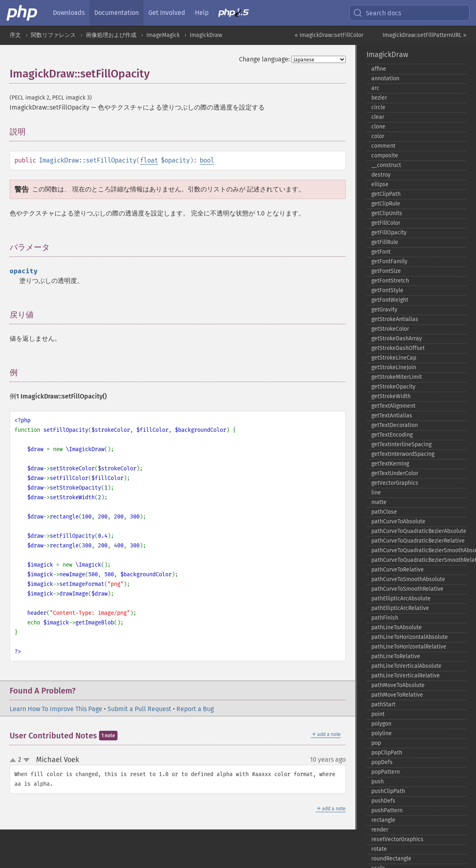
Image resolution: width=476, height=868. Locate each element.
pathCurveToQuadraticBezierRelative (418, 541)
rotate (379, 849)
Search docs (377, 13)
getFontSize (386, 271)
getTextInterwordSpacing (403, 454)
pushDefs (383, 801)
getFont (381, 252)
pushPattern (387, 810)
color (378, 136)
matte (379, 502)
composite (385, 156)
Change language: (264, 59)
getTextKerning (390, 464)
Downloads (69, 13)
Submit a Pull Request (139, 709)
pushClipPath (388, 791)
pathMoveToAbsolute (398, 685)
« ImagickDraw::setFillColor (329, 35)
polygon (381, 724)
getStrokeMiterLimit (397, 377)
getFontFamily (389, 261)
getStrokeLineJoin (394, 367)
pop (376, 743)
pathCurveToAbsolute (398, 521)
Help (202, 13)
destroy (381, 175)
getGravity (384, 310)
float (149, 160)
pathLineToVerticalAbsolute (406, 666)
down (26, 760)
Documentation (116, 13)
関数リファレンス (53, 35)
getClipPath (386, 194)
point (378, 714)
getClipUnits (387, 213)
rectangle (383, 820)
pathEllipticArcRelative (400, 608)
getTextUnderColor (395, 473)
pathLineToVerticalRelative (406, 676)
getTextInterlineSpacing (401, 444)
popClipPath (387, 753)
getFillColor (386, 223)
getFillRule (385, 242)
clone (378, 127)
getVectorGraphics (395, 483)
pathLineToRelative (396, 656)
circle (378, 107)
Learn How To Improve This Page (56, 709)
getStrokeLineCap (394, 358)
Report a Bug (195, 709)
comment (383, 146)
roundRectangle (391, 859)
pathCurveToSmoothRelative (407, 589)
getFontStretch (390, 281)
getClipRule (386, 204)
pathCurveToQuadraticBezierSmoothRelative (419, 560)
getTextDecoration (395, 425)
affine (379, 69)
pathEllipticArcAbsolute (401, 599)
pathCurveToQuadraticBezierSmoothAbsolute (419, 550)
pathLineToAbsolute (397, 627)
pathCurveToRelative (398, 570)
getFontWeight (390, 300)
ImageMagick (163, 35)
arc (375, 88)
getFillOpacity (389, 233)
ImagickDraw (206, 35)
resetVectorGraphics (397, 839)
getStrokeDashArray (397, 338)
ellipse (380, 184)
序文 (15, 35)
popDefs (382, 762)
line (376, 493)
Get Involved (167, 13)
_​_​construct (386, 165)
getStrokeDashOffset (398, 348)
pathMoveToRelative (397, 695)
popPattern (386, 772)
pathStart (383, 704)
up (14, 760)
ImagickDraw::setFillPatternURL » (424, 35)
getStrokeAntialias (395, 319)
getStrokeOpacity (393, 387)
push (378, 782)
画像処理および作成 (111, 35)
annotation (385, 78)
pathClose (384, 512)
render (380, 830)
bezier (379, 98)
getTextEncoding (392, 435)
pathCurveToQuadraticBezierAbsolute (419, 531)
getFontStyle (387, 290)
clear (378, 117)
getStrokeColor (390, 329)
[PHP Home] (22, 13)
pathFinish (385, 618)
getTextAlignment (393, 406)
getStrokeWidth (391, 396)
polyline (382, 733)
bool (207, 160)
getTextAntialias (392, 416)
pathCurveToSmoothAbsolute (408, 579)
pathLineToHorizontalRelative (409, 647)
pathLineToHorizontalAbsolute (410, 637)
